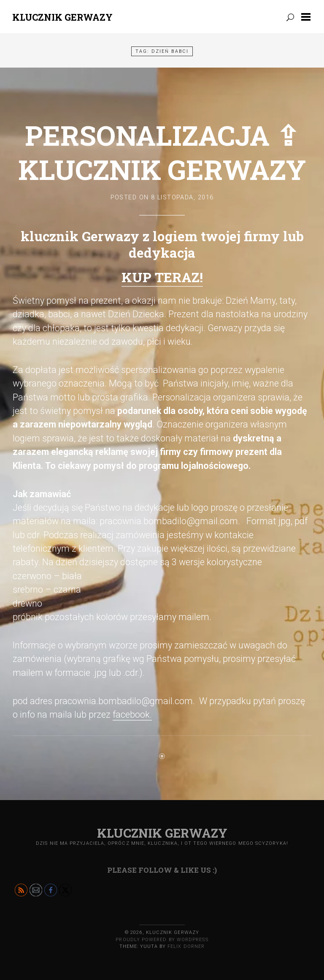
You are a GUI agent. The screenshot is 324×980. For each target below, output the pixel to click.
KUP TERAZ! (162, 277)
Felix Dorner (186, 946)
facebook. (132, 715)
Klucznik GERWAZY (62, 17)
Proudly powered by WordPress (162, 940)
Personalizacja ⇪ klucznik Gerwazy (162, 152)
